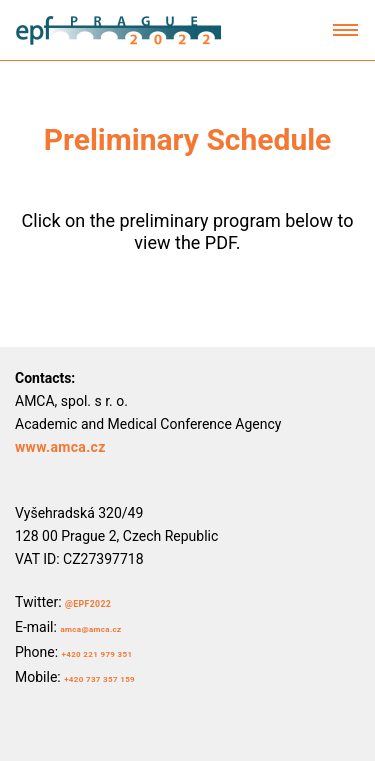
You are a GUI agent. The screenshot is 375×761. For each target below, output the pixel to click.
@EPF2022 (88, 604)
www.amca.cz (60, 447)
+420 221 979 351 (97, 654)
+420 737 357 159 (99, 679)
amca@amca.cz (90, 629)
